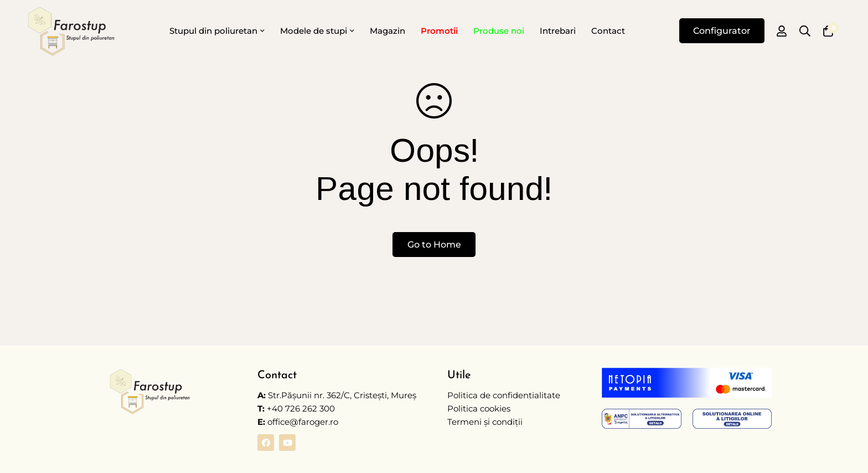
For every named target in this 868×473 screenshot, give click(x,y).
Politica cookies (479, 408)
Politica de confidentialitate (504, 395)
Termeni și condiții (485, 422)
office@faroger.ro (298, 422)
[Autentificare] (782, 31)
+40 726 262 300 (301, 408)
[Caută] (805, 31)
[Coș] (828, 31)
